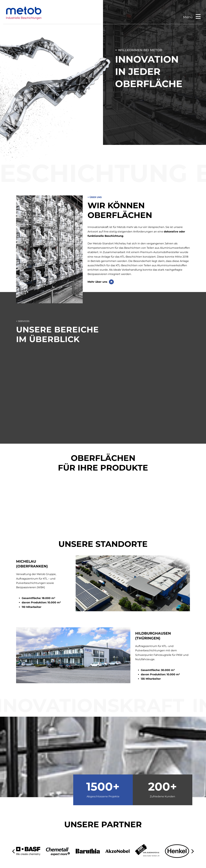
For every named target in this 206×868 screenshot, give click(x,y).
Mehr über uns (97, 282)
